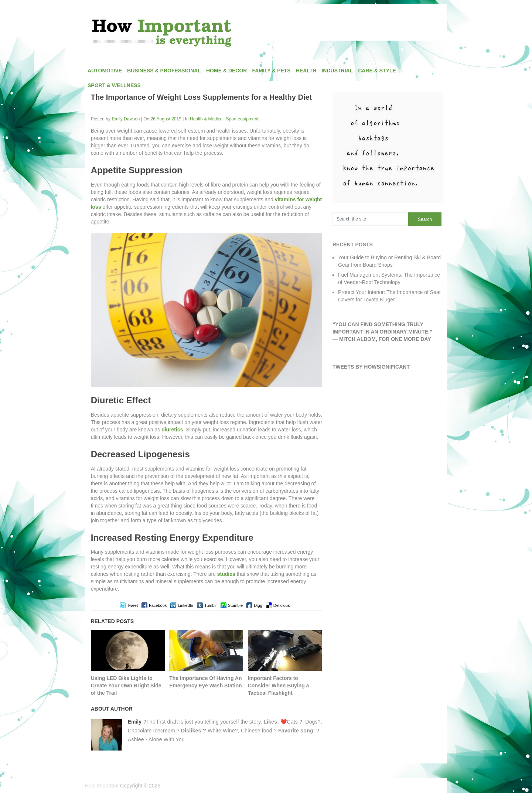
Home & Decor (226, 71)
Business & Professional (164, 71)
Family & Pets (271, 71)
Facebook (158, 605)
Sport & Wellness (114, 85)
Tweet (132, 605)
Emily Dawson (126, 119)
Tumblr (211, 605)
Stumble (235, 605)
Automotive (105, 71)
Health (306, 71)
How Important (102, 786)
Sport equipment (242, 119)
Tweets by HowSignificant (371, 367)
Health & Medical (207, 119)
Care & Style (377, 71)
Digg (258, 605)
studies (226, 574)
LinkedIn (185, 605)
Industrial (337, 71)
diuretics (172, 430)
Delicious (282, 605)
